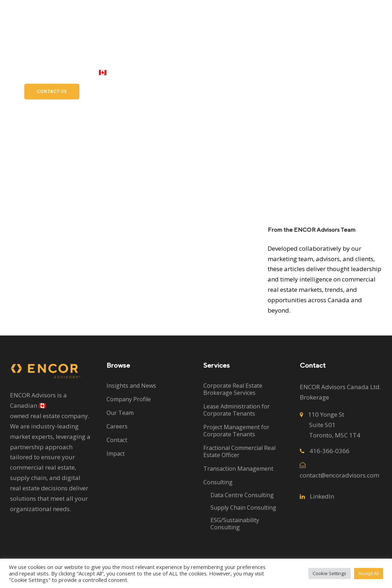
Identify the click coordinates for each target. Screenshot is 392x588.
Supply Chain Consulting (243, 508)
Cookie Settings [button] (329, 573)
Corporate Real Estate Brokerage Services (233, 389)
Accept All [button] (369, 573)
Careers (312, 72)
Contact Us (52, 91)
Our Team (120, 413)
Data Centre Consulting (242, 495)
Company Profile (129, 399)
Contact (117, 440)
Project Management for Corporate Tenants (236, 431)
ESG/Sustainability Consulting (235, 524)
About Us (202, 72)
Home (128, 72)
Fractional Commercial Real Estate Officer (239, 451)
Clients (21, 72)
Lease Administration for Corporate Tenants (237, 410)
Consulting (218, 482)
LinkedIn (322, 496)
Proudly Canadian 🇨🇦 (75, 72)
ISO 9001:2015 (357, 72)
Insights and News (131, 386)
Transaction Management (238, 469)
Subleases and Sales (258, 72)
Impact (116, 454)
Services (163, 72)
